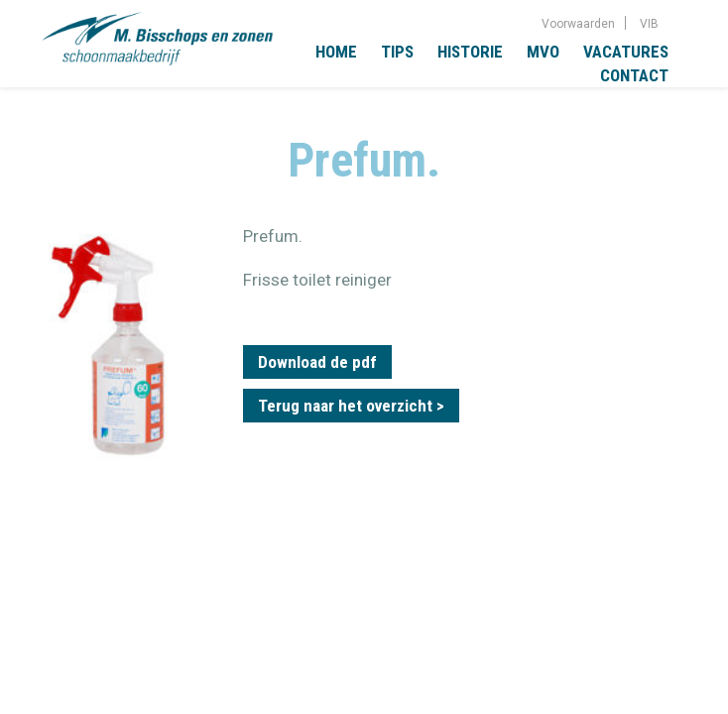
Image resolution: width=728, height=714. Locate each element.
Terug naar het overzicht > (351, 406)
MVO (543, 52)
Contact (634, 75)
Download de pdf (317, 362)
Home (336, 52)
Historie (470, 52)
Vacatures (626, 52)
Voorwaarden (578, 24)
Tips (397, 52)
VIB (649, 24)
